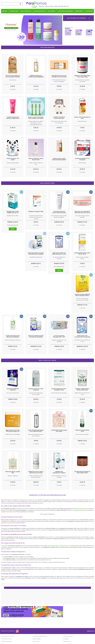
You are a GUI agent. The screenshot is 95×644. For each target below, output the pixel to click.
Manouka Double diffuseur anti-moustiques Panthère (13, 76)
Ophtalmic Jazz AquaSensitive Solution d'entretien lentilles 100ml (59, 472)
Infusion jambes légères (13, 163)
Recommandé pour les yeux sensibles (59, 477)
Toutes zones (13, 80)
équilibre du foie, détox (13, 216)
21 (36, 86)
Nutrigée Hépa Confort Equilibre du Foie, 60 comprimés (13, 212)
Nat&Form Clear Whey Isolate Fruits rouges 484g (82, 76)
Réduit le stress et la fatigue (13, 434)
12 (13, 128)
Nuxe (67, 546)
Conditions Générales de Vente (40, 636)
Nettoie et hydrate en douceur (13, 340)
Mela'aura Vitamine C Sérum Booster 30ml (36, 159)
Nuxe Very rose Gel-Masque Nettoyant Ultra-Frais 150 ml (82, 212)
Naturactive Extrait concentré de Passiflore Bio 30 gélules (36, 253)
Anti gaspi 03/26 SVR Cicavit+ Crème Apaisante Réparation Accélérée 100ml (59, 212)
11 (57, 222)
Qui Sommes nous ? (68, 636)
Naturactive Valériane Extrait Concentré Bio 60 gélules (36, 336)
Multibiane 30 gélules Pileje (36, 212)
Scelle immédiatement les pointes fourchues (36, 477)
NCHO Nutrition (55, 546)
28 (36, 482)
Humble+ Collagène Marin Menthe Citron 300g (82, 389)
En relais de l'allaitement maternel (59, 258)
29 (82, 86)
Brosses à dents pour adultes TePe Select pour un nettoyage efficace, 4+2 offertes (36, 123)
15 (15, 222)
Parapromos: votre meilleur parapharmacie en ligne (48, 495)
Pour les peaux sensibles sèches (82, 258)
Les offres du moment (77, 18)
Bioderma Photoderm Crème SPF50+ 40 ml (82, 253)
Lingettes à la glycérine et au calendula (59, 341)
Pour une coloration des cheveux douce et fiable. (82, 299)
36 (36, 169)
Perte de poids (82, 163)
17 (10, 222)
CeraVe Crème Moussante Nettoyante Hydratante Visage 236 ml (13, 336)
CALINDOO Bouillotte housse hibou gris (59, 118)
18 (59, 169)
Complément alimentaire (36, 257)
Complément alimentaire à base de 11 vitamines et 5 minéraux (36, 217)
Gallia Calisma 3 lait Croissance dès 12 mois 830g (82, 336)
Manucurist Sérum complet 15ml (13, 472)
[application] (91, 640)
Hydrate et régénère (13, 476)
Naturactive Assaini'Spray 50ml (82, 431)
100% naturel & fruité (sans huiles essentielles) (59, 81)
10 (85, 305)
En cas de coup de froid (13, 393)
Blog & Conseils (67, 641)
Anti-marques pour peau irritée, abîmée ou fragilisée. (59, 216)
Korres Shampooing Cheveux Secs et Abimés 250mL (36, 431)
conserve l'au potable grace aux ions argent (36, 394)
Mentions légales (37, 639)
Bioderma (62, 546)
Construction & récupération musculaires (82, 81)
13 (13, 169)
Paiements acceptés (6, 641)
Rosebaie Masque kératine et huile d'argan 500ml (82, 472)
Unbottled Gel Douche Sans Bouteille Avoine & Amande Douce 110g (59, 76)
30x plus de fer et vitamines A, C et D (82, 341)
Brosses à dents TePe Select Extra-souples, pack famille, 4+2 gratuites (36, 118)
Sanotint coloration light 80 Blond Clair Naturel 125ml (82, 295)
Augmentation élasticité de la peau (82, 394)
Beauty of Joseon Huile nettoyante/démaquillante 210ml (59, 159)
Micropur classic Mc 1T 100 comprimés (36, 389)
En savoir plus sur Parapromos (48, 514)
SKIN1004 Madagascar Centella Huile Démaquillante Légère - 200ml (36, 76)
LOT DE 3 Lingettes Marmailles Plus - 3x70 (59, 336)
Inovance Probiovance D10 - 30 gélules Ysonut (59, 389)
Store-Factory (36, 641)
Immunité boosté (82, 121)
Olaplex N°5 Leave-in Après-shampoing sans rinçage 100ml (36, 472)
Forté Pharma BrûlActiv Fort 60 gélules (82, 159)
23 (13, 441)
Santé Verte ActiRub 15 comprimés (13, 389)
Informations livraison (7, 639)
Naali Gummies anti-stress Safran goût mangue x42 (13, 431)
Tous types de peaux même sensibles (82, 216)
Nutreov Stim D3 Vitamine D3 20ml (82, 118)
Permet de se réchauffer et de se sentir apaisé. (59, 122)
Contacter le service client (8, 636)
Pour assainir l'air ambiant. (82, 434)
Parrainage (66, 639)
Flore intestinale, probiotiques (59, 393)
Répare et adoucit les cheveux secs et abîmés (36, 435)
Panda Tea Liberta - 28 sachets (13, 159)
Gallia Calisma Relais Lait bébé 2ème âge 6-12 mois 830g (59, 253)
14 (59, 128)
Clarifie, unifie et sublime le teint (36, 164)
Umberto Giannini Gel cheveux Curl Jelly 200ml (13, 118)
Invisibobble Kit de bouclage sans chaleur (59, 431)
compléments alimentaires (80, 510)
